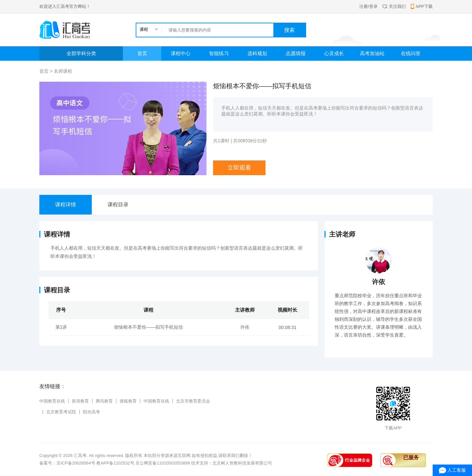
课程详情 (66, 205)
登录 (373, 6)
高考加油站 (372, 53)
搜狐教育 (128, 401)
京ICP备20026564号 (76, 463)
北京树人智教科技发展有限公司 (242, 463)
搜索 (289, 30)
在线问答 (411, 53)
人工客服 (457, 470)
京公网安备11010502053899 (163, 463)
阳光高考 (91, 412)
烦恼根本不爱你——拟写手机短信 (148, 327)
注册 (364, 6)
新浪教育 (80, 401)
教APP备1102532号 (115, 463)
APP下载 (422, 6)
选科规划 (257, 53)
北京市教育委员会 (193, 401)
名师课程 (63, 71)
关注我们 (394, 6)
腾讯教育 (104, 401)
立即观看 (239, 168)
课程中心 (181, 53)
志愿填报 (296, 53)
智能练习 (219, 53)
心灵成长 (334, 53)
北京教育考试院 (61, 412)
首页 (142, 53)
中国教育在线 (52, 401)
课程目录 (118, 205)
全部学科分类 (81, 53)
